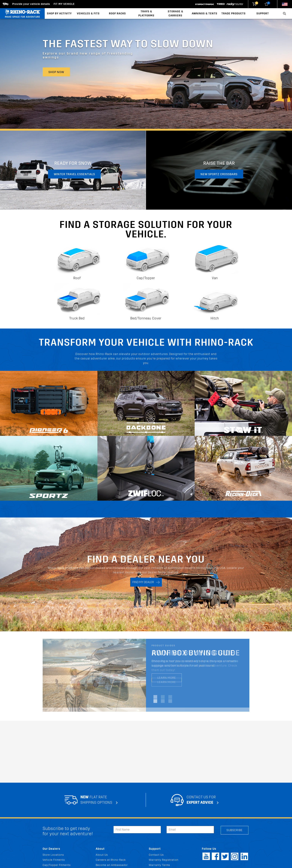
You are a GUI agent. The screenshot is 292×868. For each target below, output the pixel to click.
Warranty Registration (164, 860)
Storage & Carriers (176, 14)
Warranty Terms (159, 865)
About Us (102, 855)
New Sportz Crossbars (219, 174)
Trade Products (234, 14)
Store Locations (53, 855)
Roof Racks (117, 14)
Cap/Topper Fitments (57, 865)
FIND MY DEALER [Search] (146, 582)
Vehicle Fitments (54, 860)
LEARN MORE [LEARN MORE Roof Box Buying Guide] (167, 678)
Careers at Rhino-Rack (111, 860)
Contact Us (156, 855)
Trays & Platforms (146, 14)
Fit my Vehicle (64, 4)
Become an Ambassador (112, 865)
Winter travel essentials (74, 174)
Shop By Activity (59, 14)
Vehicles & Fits (88, 14)
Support (263, 14)
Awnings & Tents (205, 14)
